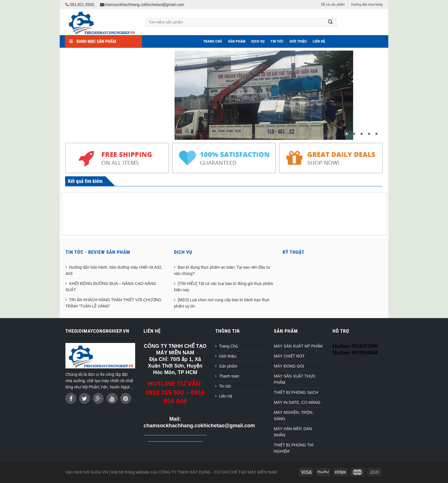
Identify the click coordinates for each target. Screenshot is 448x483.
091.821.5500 (80, 5)
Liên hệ (319, 41)
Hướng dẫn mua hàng (367, 4)
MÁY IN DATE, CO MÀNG (297, 402)
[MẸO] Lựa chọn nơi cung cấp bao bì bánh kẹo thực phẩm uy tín (222, 303)
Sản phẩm (237, 41)
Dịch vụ (258, 41)
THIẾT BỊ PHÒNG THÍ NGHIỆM (294, 448)
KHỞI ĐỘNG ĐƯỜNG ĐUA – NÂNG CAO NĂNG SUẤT (111, 287)
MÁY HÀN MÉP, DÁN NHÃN (293, 432)
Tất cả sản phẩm (333, 4)
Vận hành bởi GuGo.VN (87, 472)
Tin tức (277, 41)
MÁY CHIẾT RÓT (289, 356)
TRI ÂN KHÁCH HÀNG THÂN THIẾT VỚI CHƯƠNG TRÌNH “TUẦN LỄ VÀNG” (113, 303)
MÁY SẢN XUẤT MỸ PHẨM (298, 346)
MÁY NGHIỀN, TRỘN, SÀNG (294, 416)
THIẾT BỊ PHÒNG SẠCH (296, 392)
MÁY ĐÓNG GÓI (289, 366)
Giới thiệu (298, 41)
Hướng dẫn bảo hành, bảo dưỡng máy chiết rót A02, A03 (114, 270)
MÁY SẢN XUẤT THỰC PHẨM (295, 379)
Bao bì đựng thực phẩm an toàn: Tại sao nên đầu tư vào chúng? (222, 270)
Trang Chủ (213, 41)
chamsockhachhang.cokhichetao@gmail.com (142, 5)
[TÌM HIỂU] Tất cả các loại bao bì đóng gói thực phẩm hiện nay (224, 287)
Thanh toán (229, 376)
